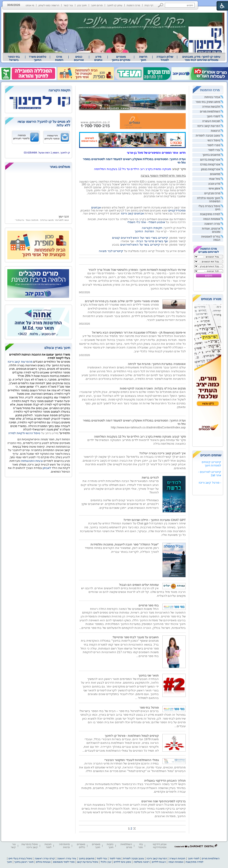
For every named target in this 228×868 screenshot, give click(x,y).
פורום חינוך (97, 5)
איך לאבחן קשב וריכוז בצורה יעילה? (162, 453)
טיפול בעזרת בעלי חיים (20, 858)
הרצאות (216, 131)
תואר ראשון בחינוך (24, 862)
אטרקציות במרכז (210, 164)
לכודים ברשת (150, 478)
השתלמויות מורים (210, 112)
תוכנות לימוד (48, 846)
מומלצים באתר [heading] (60, 167)
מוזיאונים (215, 174)
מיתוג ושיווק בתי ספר (208, 102)
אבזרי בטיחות (212, 97)
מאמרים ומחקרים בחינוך (121, 58)
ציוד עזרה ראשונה (67, 858)
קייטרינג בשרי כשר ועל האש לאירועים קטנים (140, 238)
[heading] (38, 91)
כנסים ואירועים (79, 58)
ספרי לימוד (214, 145)
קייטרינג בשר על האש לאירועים (140, 245)
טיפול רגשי (214, 140)
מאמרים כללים (81, 846)
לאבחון (47, 468)
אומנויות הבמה (212, 219)
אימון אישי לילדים (122, 862)
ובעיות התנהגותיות (32, 461)
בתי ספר (140, 846)
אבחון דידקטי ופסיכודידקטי (160, 846)
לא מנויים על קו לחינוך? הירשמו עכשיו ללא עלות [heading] (44, 123)
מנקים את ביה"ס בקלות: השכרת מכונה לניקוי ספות (153, 388)
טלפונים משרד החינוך (38, 58)
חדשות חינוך (143, 58)
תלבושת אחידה (211, 107)
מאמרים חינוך (96, 846)
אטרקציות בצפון (211, 169)
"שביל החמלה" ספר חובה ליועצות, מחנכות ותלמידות (125, 544)
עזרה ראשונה (212, 224)
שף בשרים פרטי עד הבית (152, 241)
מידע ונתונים (98, 58)
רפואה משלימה (142, 862)
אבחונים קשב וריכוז (132, 214)
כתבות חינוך (110, 846)
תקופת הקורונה (152, 228)
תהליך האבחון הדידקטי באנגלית (165, 781)
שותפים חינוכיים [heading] (211, 455)
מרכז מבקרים (212, 193)
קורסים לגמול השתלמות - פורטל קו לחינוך (132, 736)
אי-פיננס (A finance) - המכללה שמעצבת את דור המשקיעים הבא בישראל (139, 333)
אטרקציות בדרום (210, 160)
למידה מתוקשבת (210, 214)
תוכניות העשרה (211, 121)
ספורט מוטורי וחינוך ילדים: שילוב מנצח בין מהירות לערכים (122, 301)
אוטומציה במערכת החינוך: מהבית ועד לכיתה (157, 364)
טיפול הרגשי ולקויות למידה (24, 433)
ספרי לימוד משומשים (64, 862)
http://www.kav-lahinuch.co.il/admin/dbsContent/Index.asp (148, 427)
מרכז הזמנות (133, 5)
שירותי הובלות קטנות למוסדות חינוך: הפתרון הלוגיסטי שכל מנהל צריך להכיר (137, 270)
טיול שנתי (215, 179)
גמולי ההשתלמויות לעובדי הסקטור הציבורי (131, 760)
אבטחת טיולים (43, 862)
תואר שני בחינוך (149, 675)
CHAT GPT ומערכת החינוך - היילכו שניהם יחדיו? (154, 520)
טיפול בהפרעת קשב (87, 862)
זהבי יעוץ (64, 218)
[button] (161, 5)
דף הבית (149, 5)
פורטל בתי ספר (149, 708)
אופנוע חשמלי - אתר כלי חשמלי (146, 222)
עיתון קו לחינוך (115, 5)
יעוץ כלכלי (106, 862)
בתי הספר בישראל (14, 58)
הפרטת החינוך (144, 231)
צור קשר (68, 5)
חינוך (9, 862)
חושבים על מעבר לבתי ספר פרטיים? (135, 637)
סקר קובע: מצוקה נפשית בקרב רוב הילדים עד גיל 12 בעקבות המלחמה (140, 437)
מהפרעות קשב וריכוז (20, 362)
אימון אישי (214, 189)
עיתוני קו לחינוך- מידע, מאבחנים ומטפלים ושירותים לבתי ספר (201, 58)
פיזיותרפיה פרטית (64, 846)
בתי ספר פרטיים (149, 605)
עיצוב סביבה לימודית (208, 136)
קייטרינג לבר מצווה (111, 251)
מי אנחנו (30, 5)
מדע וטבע (214, 184)
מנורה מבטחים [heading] (211, 299)
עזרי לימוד (214, 150)
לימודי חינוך (213, 116)
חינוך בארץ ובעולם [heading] (57, 348)
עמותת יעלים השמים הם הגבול (139, 585)
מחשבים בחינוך (211, 155)
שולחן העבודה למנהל (165, 58)
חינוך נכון (82, 5)
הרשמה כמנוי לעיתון (49, 5)
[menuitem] (201, 58)
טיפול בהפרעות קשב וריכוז (30, 846)
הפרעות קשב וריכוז (209, 126)
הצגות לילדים (159, 862)
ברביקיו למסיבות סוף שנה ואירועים (164, 801)
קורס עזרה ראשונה (45, 858)
